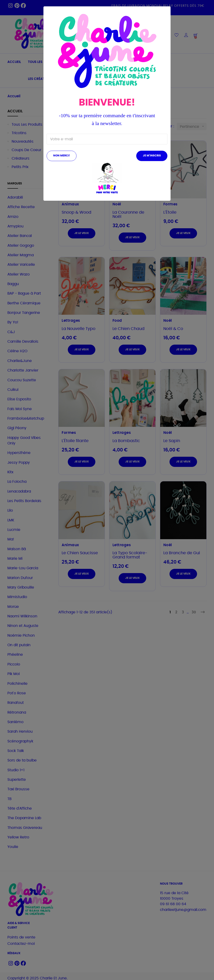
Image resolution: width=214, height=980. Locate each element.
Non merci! (62, 156)
